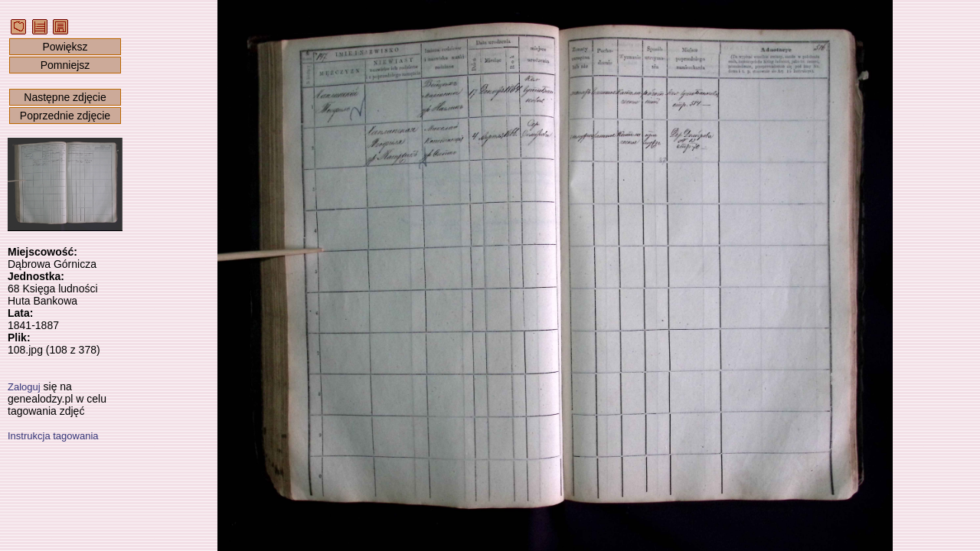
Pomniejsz (65, 65)
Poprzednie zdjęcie (65, 116)
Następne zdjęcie (65, 97)
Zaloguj (24, 387)
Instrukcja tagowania (53, 436)
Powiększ (65, 47)
